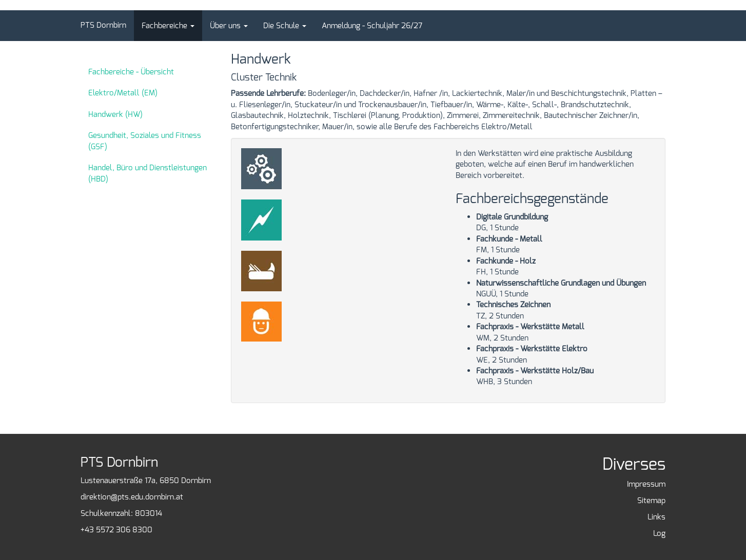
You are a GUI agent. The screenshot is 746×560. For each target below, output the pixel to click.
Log (659, 533)
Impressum (646, 484)
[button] (168, 26)
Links (656, 517)
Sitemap (651, 501)
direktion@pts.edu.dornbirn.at (132, 497)
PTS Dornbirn (103, 25)
